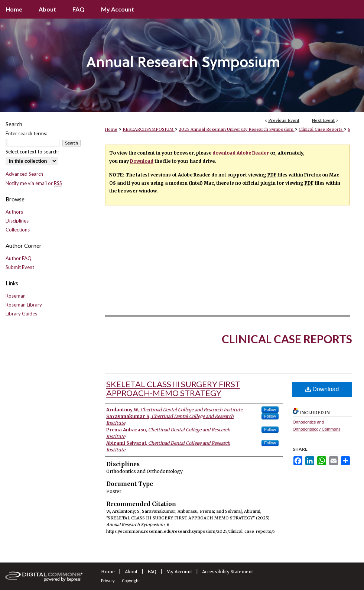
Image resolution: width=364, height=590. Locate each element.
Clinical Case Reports (321, 129)
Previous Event (284, 120)
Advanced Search (24, 174)
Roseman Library (24, 305)
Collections (18, 230)
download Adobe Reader (241, 153)
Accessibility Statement (227, 572)
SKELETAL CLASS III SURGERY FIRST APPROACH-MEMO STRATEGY (173, 388)
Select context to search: (32, 152)
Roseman (16, 296)
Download (142, 161)
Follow (270, 409)
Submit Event (20, 267)
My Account (179, 572)
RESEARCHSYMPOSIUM (149, 129)
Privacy (108, 581)
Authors (14, 212)
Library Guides (21, 314)
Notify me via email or (34, 183)
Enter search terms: (26, 133)
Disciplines (17, 221)
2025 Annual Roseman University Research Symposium (237, 129)
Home (111, 129)
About (131, 572)
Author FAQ (19, 258)
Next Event (323, 120)
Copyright (131, 581)
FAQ (152, 572)
